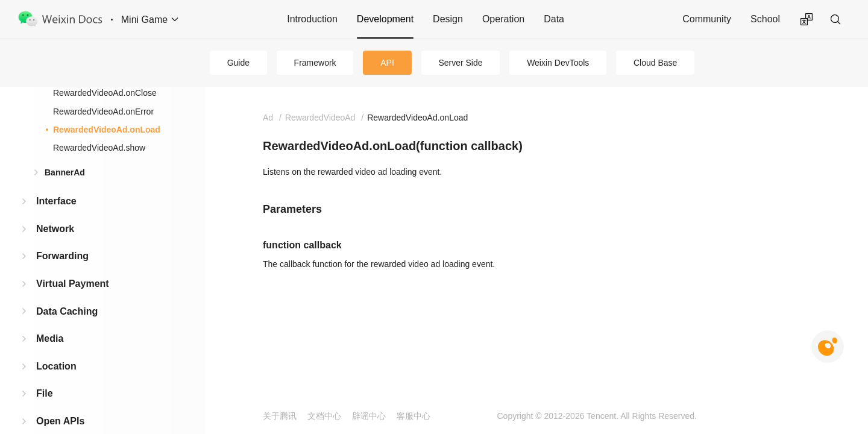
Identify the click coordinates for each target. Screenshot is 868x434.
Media (50, 338)
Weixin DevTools (558, 63)
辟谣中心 (369, 416)
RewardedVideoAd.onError (103, 112)
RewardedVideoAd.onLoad (107, 130)
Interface (56, 201)
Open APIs (60, 421)
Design (448, 19)
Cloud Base (655, 63)
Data (554, 19)
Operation (503, 19)
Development (385, 19)
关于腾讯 (280, 416)
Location (56, 366)
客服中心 (414, 416)
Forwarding (62, 256)
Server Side (460, 63)
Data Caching (67, 311)
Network (55, 229)
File (45, 393)
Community (707, 19)
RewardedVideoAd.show (99, 148)
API (387, 63)
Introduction (312, 19)
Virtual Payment (73, 284)
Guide (238, 63)
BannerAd (65, 172)
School (765, 19)
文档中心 (324, 416)
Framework (315, 63)
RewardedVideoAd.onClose (105, 93)
